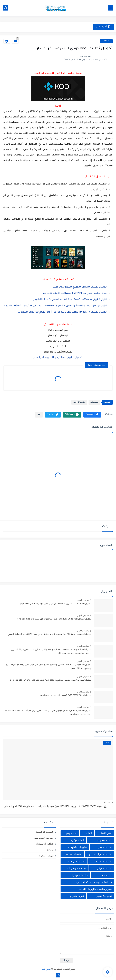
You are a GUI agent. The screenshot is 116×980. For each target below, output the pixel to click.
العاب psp (72, 833)
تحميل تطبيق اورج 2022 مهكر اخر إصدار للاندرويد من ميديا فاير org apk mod (54, 619)
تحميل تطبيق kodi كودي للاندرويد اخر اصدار (58, 358)
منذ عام (107, 802)
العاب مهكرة (77, 840)
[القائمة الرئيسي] (111, 8)
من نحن (50, 850)
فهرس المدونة (46, 856)
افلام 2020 (106, 833)
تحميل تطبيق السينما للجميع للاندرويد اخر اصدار (79, 287)
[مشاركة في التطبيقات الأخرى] (39, 415)
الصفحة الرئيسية (45, 832)
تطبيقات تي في (73, 854)
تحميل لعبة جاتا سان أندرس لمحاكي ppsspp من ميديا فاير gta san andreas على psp (51, 680)
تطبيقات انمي (79, 402)
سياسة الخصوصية (44, 838)
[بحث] (5, 8)
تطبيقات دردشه (77, 861)
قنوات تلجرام (77, 896)
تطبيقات (106, 41)
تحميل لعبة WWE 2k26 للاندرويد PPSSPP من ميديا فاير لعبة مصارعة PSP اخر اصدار (59, 807)
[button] (92, 415)
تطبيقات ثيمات (104, 861)
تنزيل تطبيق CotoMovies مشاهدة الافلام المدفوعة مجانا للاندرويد (69, 300)
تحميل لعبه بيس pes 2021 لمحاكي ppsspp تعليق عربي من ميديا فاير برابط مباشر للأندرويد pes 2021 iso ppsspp (48, 667)
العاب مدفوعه (105, 840)
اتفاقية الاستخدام (45, 844)
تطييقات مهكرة (80, 875)
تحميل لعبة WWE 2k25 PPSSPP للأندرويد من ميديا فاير (66, 696)
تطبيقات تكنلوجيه (77, 847)
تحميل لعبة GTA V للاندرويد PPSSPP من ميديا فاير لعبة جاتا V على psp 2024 (56, 604)
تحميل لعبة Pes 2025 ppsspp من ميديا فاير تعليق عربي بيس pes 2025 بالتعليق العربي (50, 634)
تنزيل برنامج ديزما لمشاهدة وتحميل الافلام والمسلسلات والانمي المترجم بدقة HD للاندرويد (55, 306)
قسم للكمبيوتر (104, 896)
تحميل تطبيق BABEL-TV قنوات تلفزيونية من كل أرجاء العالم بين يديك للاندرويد (62, 312)
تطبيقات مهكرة (104, 868)
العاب (89, 833)
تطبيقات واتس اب (77, 868)
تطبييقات (107, 875)
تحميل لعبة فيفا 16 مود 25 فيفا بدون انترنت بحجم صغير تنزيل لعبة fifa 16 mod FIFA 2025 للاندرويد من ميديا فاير (48, 713)
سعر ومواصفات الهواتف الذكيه (96, 889)
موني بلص (46, 969)
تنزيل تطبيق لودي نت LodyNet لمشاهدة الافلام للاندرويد (75, 293)
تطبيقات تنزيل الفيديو (101, 854)
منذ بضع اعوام (83, 600)
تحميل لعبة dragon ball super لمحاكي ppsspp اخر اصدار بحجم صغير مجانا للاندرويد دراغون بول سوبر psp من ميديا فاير (51, 652)
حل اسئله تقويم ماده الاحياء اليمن (94, 882)
